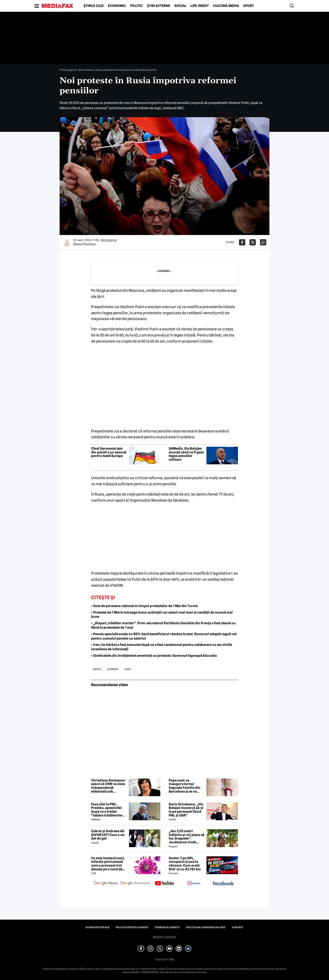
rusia (128, 669)
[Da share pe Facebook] (242, 242)
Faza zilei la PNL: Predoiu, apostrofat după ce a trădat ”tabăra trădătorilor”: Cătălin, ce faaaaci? (108, 810)
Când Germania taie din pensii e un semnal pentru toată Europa (109, 452)
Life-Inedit (200, 6)
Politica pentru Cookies (132, 927)
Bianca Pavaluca (84, 244)
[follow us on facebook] (223, 884)
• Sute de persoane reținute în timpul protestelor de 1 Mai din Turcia (144, 606)
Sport (249, 6)
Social (180, 6)
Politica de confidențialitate (206, 927)
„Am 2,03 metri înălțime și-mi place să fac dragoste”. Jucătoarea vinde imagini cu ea (187, 837)
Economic (117, 6)
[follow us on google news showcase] (135, 884)
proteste (113, 669)
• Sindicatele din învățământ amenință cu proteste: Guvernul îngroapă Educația (154, 656)
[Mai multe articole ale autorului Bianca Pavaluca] (67, 242)
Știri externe (159, 6)
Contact (238, 927)
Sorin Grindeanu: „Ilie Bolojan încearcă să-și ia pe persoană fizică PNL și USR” (186, 810)
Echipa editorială (97, 927)
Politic (136, 6)
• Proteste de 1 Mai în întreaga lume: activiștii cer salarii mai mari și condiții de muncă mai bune (162, 615)
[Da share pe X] (253, 242)
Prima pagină (68, 70)
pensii (97, 669)
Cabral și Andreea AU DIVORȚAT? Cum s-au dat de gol (108, 835)
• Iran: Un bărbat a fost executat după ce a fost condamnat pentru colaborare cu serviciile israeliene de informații (162, 647)
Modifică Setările (164, 937)
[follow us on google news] (106, 884)
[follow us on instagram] (194, 884)
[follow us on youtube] (164, 884)
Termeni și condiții (167, 927)
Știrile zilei (94, 6)
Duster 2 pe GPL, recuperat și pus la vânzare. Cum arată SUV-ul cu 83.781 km (185, 864)
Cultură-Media (226, 6)
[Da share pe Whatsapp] (263, 242)
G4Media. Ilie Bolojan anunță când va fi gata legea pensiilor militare (186, 454)
